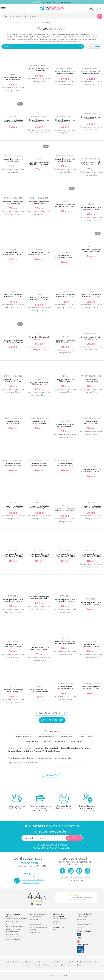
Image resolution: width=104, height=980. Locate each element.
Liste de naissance (83, 917)
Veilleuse (96, 962)
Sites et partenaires (60, 919)
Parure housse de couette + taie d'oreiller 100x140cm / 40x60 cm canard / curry (65, 297)
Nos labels (57, 921)
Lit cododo (72, 962)
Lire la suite (52, 775)
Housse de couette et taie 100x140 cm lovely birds (39, 507)
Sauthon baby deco (55, 748)
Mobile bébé (37, 965)
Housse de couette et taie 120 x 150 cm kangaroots (39, 163)
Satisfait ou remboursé (14, 940)
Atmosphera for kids (78, 748)
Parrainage (81, 927)
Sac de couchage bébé (55, 741)
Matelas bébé (51, 962)
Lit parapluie (27, 965)
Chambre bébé (76, 965)
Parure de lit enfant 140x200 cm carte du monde (65, 466)
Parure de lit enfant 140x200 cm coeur (91, 422)
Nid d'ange (56, 965)
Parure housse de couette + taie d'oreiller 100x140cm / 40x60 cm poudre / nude (91, 297)
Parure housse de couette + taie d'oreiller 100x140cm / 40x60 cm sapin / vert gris (13, 298)
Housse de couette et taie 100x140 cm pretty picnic (65, 205)
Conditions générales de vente (16, 919)
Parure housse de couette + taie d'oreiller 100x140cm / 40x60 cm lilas (13, 254)
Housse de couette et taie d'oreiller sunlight (39, 202)
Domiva (21, 751)
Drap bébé (76, 741)
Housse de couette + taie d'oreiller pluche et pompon (39, 122)
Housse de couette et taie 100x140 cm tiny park (39, 597)
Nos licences (58, 924)
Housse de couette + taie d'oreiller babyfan (65, 160)
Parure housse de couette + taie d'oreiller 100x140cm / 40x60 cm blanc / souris (65, 601)
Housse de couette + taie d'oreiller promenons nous (65, 122)
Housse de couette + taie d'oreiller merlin (13, 160)
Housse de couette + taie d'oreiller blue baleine (91, 73)
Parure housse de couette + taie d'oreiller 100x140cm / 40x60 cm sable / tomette (91, 647)
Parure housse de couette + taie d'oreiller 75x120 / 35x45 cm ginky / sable (13, 556)
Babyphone (65, 965)
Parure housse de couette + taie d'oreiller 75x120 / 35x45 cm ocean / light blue (65, 557)
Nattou (38, 751)
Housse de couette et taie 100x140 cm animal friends (39, 384)
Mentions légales (36, 925)
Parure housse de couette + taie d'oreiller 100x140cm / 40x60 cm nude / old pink (13, 647)
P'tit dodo (48, 751)
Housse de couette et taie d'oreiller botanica (13, 202)
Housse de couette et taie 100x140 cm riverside (13, 507)
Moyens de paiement (13, 934)
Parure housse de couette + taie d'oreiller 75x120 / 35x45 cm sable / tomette (13, 601)
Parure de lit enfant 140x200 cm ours (39, 422)
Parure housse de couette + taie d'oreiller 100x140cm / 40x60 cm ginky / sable (91, 471)
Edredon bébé (85, 736)
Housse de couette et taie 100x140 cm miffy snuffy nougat (65, 342)
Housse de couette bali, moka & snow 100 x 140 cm (65, 426)
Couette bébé (32, 741)
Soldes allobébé (35, 932)
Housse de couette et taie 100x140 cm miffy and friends (13, 692)
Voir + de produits (52, 720)
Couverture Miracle (38, 962)
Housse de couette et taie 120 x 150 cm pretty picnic (13, 341)
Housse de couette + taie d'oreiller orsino (91, 338)
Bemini (12, 751)
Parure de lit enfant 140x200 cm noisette (65, 688)
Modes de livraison (12, 932)
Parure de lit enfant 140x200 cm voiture (13, 465)
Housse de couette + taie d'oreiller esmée (91, 118)
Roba (57, 751)
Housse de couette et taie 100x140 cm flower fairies (65, 642)
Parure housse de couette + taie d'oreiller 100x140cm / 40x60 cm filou (91, 209)
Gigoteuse (47, 965)
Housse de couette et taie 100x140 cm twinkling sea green (65, 511)
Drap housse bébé (46, 736)
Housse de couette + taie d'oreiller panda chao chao (65, 74)
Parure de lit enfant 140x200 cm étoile (91, 380)
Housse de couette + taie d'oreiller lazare (39, 70)
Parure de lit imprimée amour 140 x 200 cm (91, 688)
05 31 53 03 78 (87, 810)
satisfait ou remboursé (64, 801)
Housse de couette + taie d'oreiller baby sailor (13, 380)
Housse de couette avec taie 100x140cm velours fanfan (39, 692)
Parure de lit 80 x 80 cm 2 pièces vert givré (39, 338)
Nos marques (34, 922)
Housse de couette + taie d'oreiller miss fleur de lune (91, 164)
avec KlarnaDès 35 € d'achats (40, 802)
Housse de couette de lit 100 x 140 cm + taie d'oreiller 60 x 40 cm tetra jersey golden (13, 81)
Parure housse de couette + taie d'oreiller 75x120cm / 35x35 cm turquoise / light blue (65, 258)
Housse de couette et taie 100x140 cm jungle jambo (91, 507)
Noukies (39, 748)
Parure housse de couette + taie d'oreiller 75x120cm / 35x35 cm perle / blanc (39, 254)
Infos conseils (81, 919)
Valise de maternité (83, 925)
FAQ (55, 930)
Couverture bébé (23, 736)
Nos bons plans (35, 919)
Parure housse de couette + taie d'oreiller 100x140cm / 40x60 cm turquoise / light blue (39, 301)
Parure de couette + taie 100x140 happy (65, 380)
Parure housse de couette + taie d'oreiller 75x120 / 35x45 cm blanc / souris (39, 556)
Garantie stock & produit (14, 937)
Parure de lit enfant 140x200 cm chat (13, 422)
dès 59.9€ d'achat (17, 802)
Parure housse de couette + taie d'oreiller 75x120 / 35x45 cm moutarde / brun (91, 557)
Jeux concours (82, 922)
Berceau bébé (62, 962)
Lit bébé (88, 962)
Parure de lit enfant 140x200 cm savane (39, 465)
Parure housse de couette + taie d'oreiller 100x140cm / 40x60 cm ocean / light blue (91, 605)
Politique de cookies (13, 929)
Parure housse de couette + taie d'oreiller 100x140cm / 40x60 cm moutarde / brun (39, 650)
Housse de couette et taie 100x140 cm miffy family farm (13, 122)
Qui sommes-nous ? (37, 917)
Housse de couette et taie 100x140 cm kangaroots (91, 251)
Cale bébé (80, 962)
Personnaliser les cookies (15, 927)
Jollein (29, 751)
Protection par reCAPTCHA (59, 976)
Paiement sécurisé (84, 931)
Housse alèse (66, 736)
